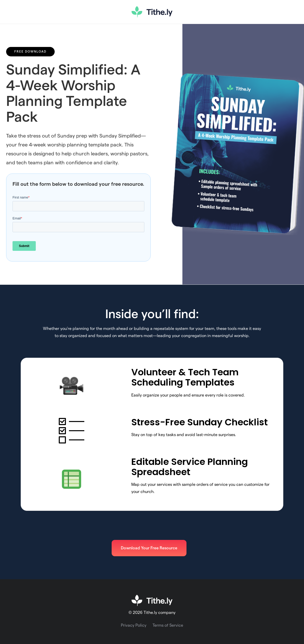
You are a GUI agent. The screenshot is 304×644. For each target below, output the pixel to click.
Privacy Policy (134, 625)
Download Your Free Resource (149, 548)
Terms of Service (168, 625)
